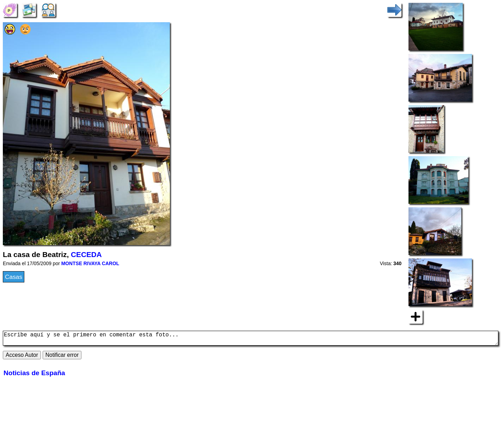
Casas (14, 277)
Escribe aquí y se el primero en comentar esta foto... (251, 340)
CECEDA (86, 254)
